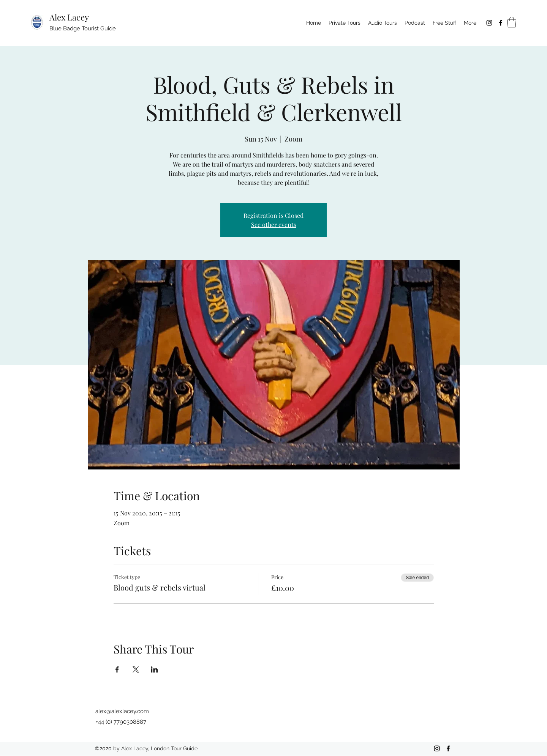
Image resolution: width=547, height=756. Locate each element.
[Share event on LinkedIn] (154, 669)
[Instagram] (489, 23)
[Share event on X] (136, 669)
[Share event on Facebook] (117, 669)
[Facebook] (501, 23)
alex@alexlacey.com (122, 711)
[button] (512, 22)
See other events (274, 224)
